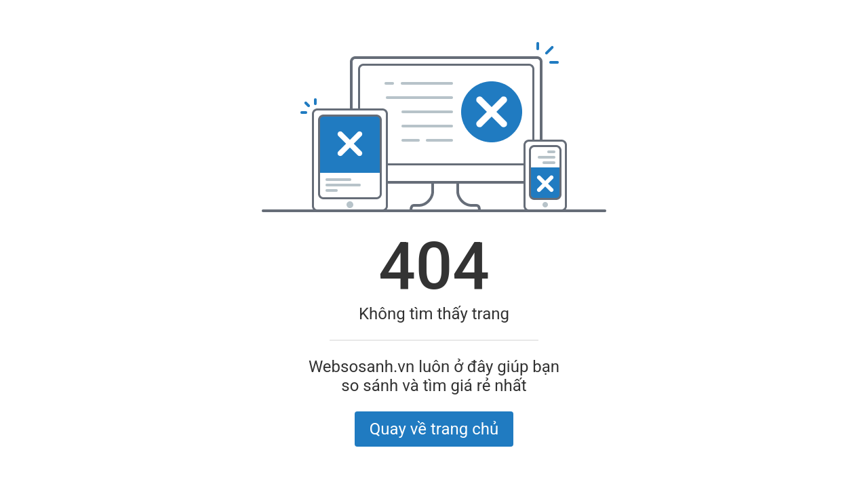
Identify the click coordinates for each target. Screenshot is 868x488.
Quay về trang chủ (434, 429)
